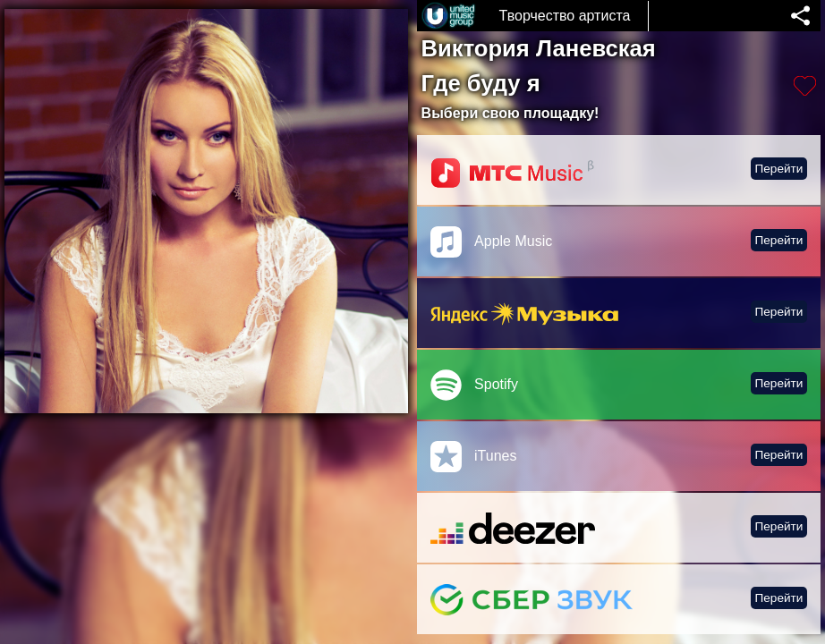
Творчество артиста (565, 16)
